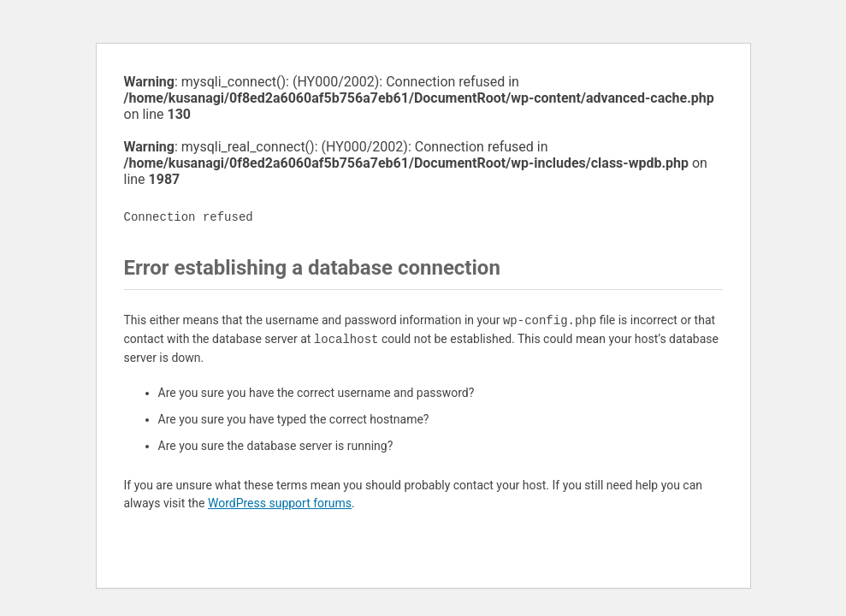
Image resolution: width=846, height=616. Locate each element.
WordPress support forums (280, 503)
